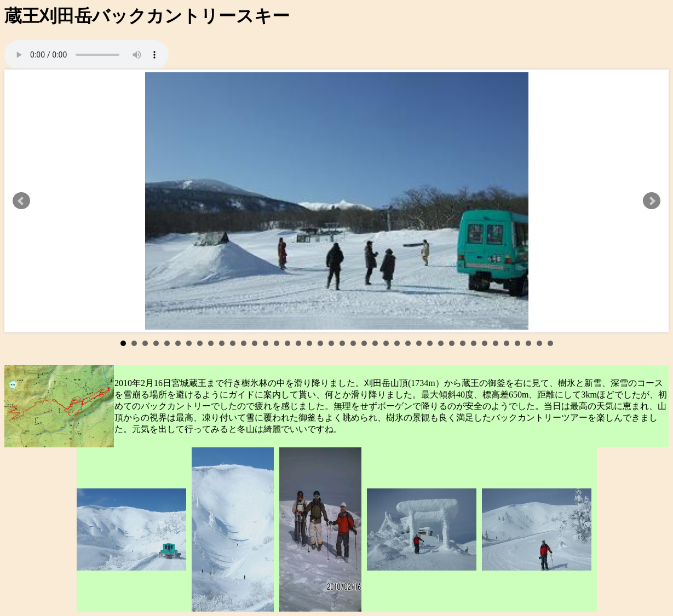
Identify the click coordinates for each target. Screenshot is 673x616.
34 (485, 343)
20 (331, 343)
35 (496, 343)
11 (233, 343)
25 (386, 343)
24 (375, 343)
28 (419, 343)
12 (244, 343)
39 (539, 343)
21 (342, 343)
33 (474, 343)
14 (266, 343)
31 (452, 343)
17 (298, 343)
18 (309, 343)
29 (430, 343)
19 (320, 343)
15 (277, 343)
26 (397, 343)
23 (364, 343)
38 (528, 343)
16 (287, 343)
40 (550, 343)
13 (255, 343)
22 (353, 343)
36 (507, 343)
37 (517, 343)
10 (222, 343)
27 (408, 343)
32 (463, 343)
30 (441, 343)
